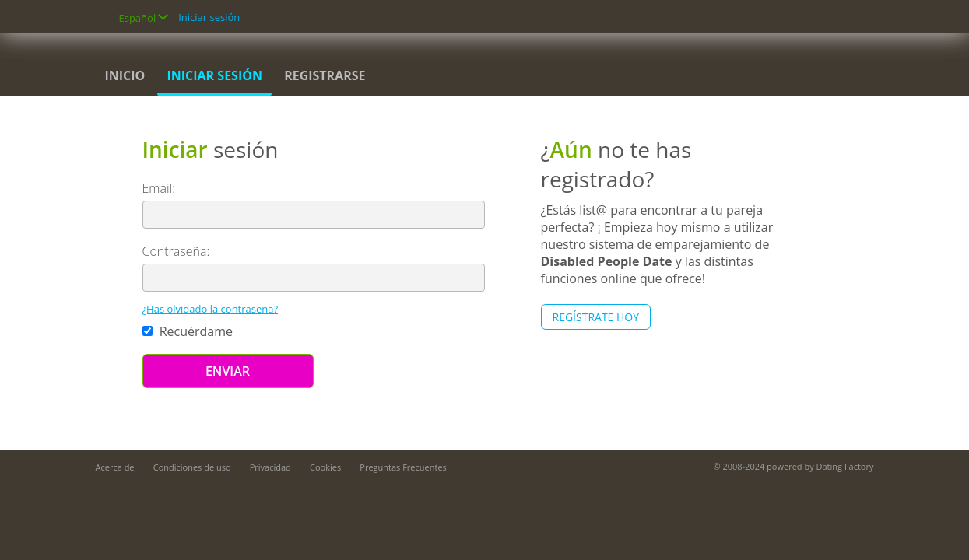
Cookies (325, 467)
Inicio (125, 75)
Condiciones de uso (192, 467)
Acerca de (115, 467)
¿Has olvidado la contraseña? (211, 309)
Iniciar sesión (209, 17)
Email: (159, 188)
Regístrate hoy (596, 317)
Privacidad (270, 467)
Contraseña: (176, 251)
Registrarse (325, 75)
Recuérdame (188, 331)
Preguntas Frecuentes (403, 467)
